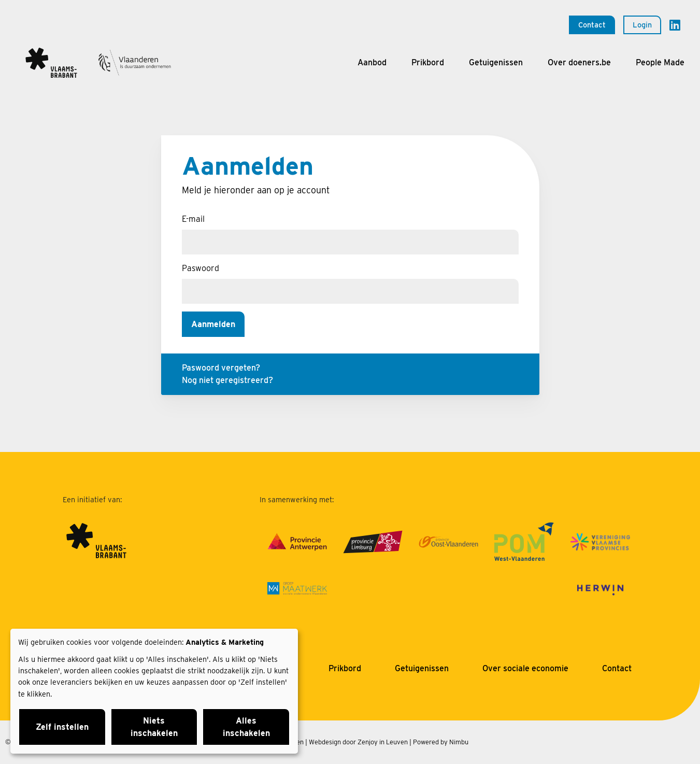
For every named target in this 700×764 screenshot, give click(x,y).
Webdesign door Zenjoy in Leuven (358, 742)
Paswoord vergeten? (221, 368)
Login (642, 25)
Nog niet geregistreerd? (227, 380)
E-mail (193, 219)
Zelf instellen (62, 727)
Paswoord (201, 268)
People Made (660, 62)
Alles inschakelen (246, 727)
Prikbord (428, 62)
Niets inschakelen (154, 727)
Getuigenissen (496, 62)
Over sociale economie (525, 668)
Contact (592, 25)
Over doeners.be (579, 62)
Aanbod (372, 62)
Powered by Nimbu (441, 742)
